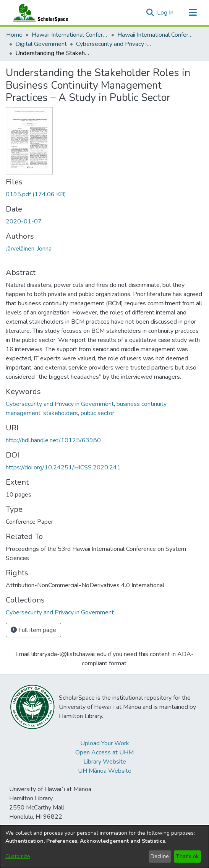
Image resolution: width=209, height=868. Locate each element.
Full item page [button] (33, 630)
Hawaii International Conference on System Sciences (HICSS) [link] (70, 35)
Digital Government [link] (41, 44)
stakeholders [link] (61, 413)
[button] (150, 13)
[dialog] (104, 847)
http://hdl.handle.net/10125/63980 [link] (53, 440)
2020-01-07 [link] (24, 221)
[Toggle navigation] (193, 13)
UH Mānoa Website (105, 771)
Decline (160, 856)
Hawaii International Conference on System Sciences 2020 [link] (156, 35)
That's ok (187, 856)
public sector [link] (97, 413)
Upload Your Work (105, 743)
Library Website (105, 762)
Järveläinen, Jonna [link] (29, 249)
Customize (18, 856)
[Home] (39, 13)
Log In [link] (166, 13)
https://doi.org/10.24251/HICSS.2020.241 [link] (63, 467)
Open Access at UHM (104, 752)
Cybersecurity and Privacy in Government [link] (114, 44)
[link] (36, 194)
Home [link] (14, 35)
